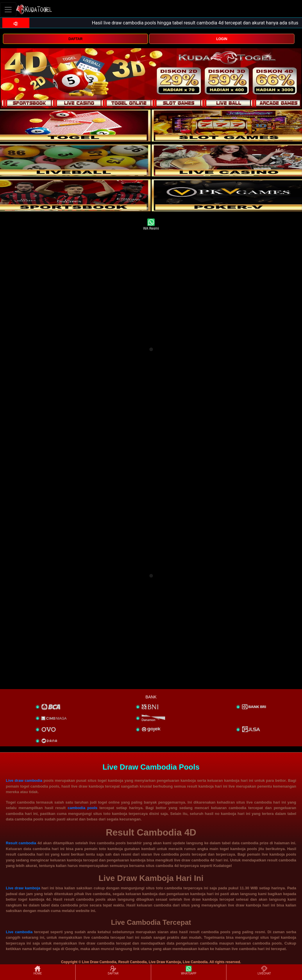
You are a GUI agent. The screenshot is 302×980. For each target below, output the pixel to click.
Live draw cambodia (24, 780)
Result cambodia (21, 843)
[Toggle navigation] (8, 9)
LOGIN (222, 39)
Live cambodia (19, 932)
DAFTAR (75, 39)
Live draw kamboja (23, 888)
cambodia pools (83, 808)
